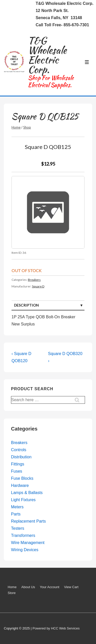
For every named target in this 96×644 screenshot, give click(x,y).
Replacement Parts (28, 521)
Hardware (20, 485)
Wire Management (28, 543)
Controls (19, 450)
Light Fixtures (23, 500)
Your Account (49, 587)
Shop (27, 127)
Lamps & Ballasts (27, 493)
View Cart (71, 587)
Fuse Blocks (22, 478)
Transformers (23, 535)
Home (16, 127)
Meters (17, 507)
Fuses (17, 471)
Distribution (21, 457)
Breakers (34, 280)
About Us (28, 587)
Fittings (18, 464)
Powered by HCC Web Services (56, 628)
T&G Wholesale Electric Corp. (47, 55)
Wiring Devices (25, 550)
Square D (38, 286)
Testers (18, 528)
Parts (16, 514)
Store (12, 593)
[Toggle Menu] (87, 62)
